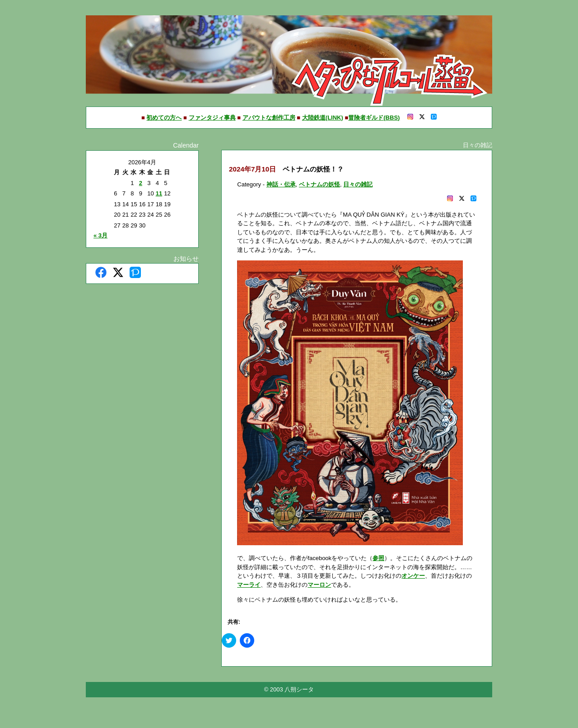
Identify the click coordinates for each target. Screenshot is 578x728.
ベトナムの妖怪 (319, 184)
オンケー (413, 576)
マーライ (249, 585)
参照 (378, 558)
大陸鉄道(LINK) (323, 118)
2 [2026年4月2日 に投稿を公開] (141, 183)
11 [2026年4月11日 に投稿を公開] (159, 193)
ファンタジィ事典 (212, 118)
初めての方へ (164, 118)
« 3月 (100, 235)
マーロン (319, 585)
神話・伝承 (281, 184)
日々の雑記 (358, 184)
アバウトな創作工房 (269, 118)
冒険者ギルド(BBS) (374, 118)
